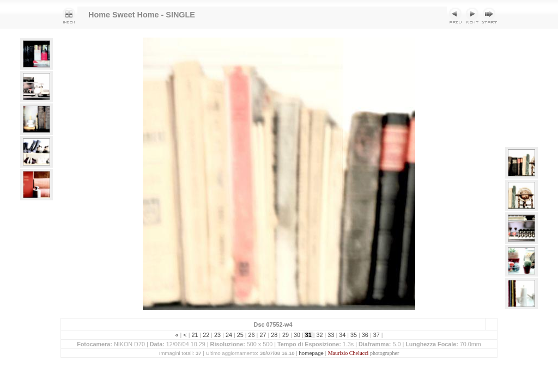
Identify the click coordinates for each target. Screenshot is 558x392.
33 (331, 335)
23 (217, 335)
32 (320, 335)
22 (206, 335)
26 (252, 335)
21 (195, 335)
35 (354, 335)
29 (286, 335)
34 (342, 335)
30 (297, 335)
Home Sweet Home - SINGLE (142, 15)
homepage (311, 353)
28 (274, 335)
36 (365, 335)
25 (240, 335)
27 (263, 335)
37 (377, 335)
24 (229, 335)
